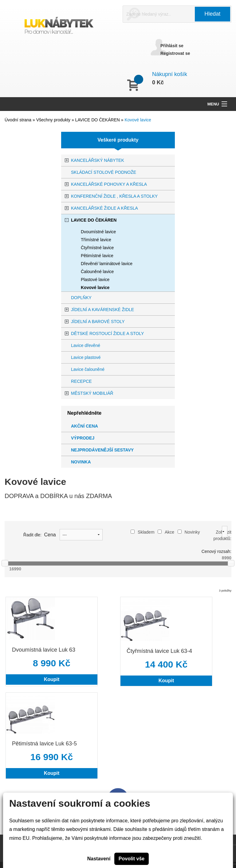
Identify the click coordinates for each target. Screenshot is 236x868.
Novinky (189, 532)
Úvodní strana (18, 120)
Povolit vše (132, 859)
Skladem (142, 532)
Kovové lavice (138, 120)
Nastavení (99, 859)
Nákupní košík (170, 74)
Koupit (52, 679)
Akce (166, 532)
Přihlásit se (172, 46)
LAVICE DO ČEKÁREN (98, 120)
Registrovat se (175, 53)
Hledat (212, 14)
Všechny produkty (54, 120)
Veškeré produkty (118, 140)
